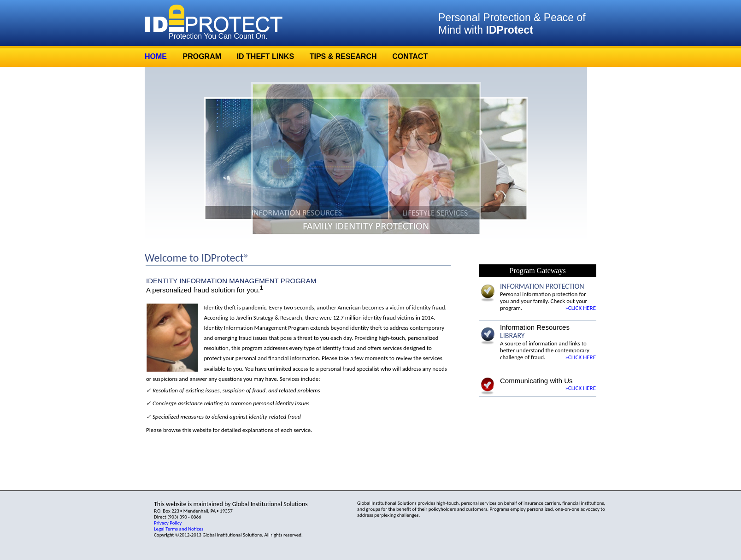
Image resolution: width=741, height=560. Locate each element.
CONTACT (410, 56)
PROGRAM (202, 56)
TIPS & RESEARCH (343, 56)
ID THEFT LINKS (265, 56)
